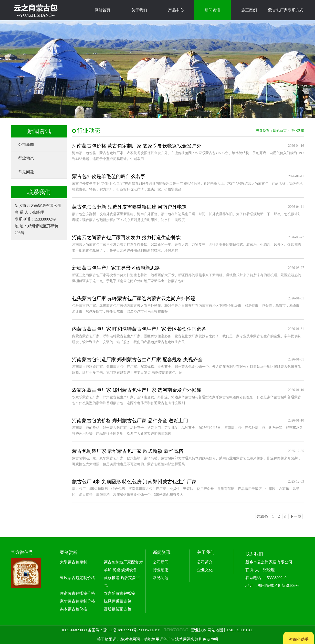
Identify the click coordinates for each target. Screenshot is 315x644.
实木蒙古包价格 (73, 609)
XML (230, 630)
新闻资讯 (212, 10)
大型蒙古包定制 (73, 562)
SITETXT (245, 630)
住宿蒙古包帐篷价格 (77, 593)
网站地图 (215, 630)
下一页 (295, 516)
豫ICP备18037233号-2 (122, 630)
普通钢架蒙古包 (117, 609)
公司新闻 (26, 144)
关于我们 (139, 10)
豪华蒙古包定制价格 (77, 601)
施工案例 (249, 10)
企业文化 (205, 570)
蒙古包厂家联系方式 (286, 10)
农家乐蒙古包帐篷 (119, 593)
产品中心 (176, 10)
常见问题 (26, 172)
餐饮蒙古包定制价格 (77, 578)
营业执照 (199, 630)
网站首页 (103, 10)
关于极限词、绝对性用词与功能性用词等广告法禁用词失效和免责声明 (157, 639)
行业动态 (26, 158)
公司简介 (205, 562)
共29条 (262, 516)
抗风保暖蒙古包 (117, 601)
